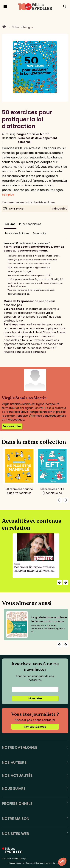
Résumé (10, 224)
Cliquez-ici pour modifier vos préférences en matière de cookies (35, 863)
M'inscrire (35, 698)
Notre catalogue (23, 27)
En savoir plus (12, 426)
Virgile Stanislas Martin (33, 134)
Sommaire (40, 233)
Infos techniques (30, 224)
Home (4, 27)
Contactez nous (35, 727)
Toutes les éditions (17, 233)
